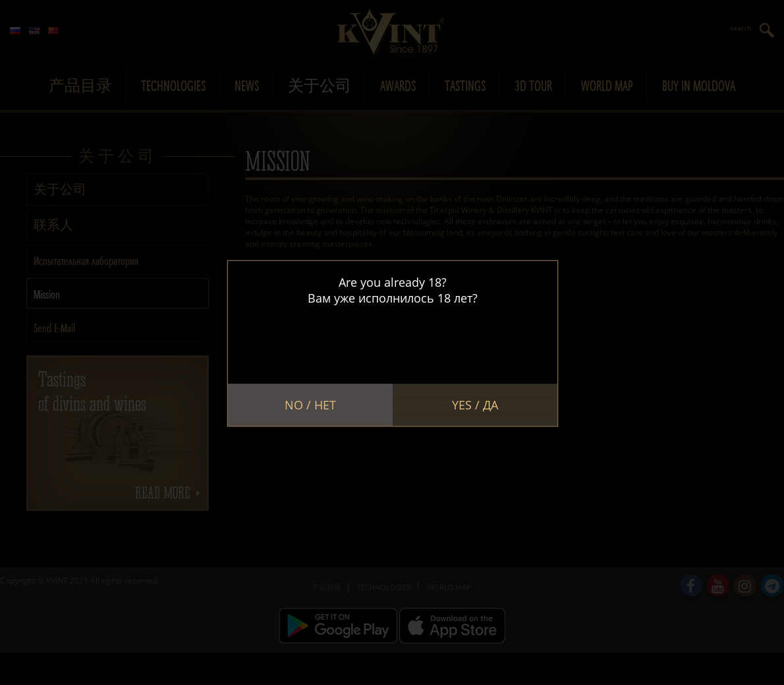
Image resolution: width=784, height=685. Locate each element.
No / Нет (310, 405)
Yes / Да (475, 405)
